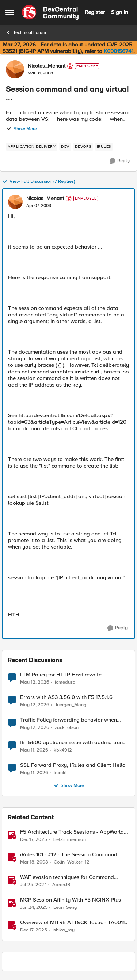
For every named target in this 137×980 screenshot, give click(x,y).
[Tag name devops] (83, 147)
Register (95, 12)
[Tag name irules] (104, 147)
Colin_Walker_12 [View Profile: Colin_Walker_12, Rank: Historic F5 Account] (72, 862)
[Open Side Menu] (10, 12)
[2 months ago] (35, 682)
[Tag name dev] (65, 147)
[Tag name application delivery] (32, 147)
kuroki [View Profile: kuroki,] (60, 773)
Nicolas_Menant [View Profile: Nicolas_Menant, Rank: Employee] (47, 66)
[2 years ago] (33, 885)
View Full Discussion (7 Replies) (38, 182)
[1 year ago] (34, 908)
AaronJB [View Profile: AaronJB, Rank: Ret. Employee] (61, 885)
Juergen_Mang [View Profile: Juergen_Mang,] (71, 705)
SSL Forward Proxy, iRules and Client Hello (73, 765)
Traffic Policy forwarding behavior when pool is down (68, 720)
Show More (21, 129)
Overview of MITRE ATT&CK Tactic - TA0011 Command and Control (72, 923)
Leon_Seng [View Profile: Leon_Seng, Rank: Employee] (65, 908)
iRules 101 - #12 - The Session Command (69, 855)
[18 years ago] (34, 862)
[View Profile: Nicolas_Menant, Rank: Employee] (15, 69)
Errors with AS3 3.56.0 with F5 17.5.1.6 (66, 697)
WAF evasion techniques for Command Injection (67, 877)
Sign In (119, 12)
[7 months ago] (34, 840)
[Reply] (120, 161)
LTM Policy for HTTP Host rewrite (61, 675)
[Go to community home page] (50, 12)
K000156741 (119, 51)
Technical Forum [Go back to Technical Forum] (26, 32)
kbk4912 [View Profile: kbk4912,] (63, 750)
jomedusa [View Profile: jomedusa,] (65, 682)
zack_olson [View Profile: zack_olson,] (67, 728)
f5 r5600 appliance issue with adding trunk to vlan (73, 743)
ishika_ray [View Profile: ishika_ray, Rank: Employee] (64, 930)
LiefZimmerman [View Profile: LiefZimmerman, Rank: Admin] (69, 840)
